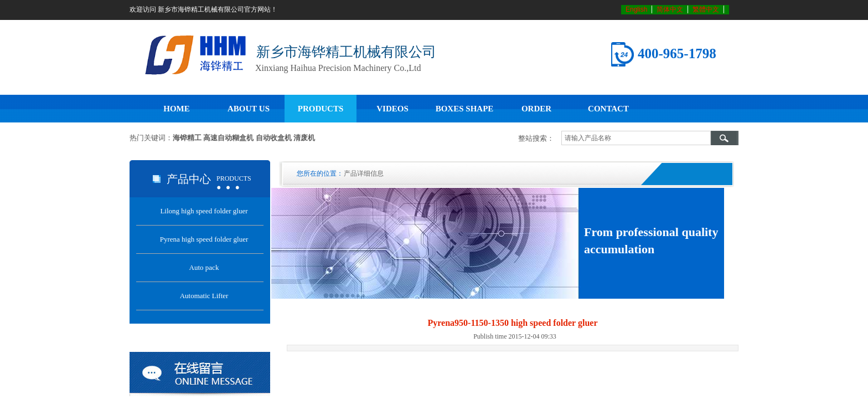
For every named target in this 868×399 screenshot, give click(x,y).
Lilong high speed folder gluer (204, 211)
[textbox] (636, 138)
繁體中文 (706, 9)
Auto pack (204, 267)
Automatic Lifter (204, 296)
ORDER (536, 109)
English (636, 9)
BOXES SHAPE (465, 109)
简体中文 (670, 9)
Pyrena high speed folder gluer (204, 239)
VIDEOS (392, 109)
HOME (177, 109)
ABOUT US (249, 109)
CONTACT (608, 109)
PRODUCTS (321, 109)
